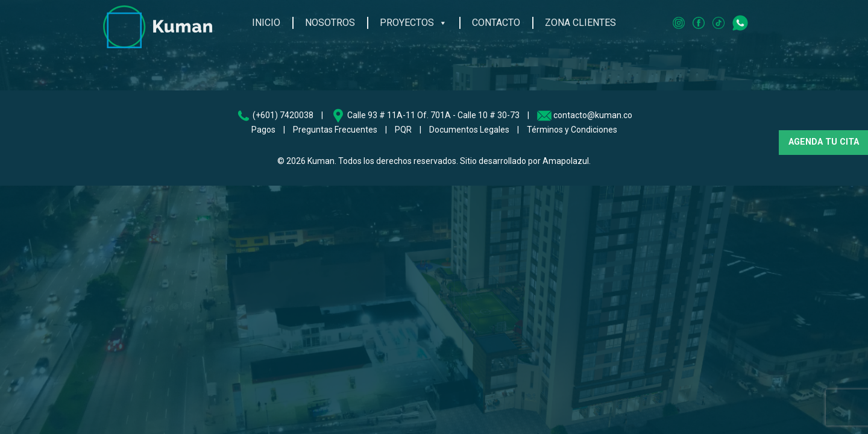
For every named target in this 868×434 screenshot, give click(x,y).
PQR (403, 130)
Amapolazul (566, 161)
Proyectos (414, 20)
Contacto (496, 20)
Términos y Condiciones (572, 130)
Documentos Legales (469, 130)
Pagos (263, 130)
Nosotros (330, 20)
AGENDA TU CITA (824, 142)
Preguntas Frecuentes (335, 130)
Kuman (321, 161)
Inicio (266, 20)
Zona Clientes (580, 20)
